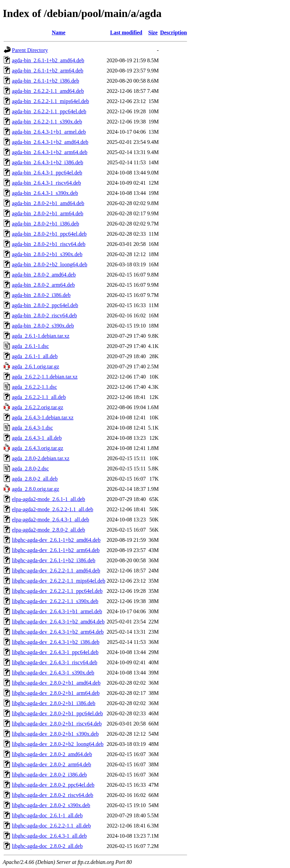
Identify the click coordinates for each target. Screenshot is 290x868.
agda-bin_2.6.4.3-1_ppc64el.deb (47, 173)
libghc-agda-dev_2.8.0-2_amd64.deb (52, 754)
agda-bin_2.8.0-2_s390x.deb (43, 326)
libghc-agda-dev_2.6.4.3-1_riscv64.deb (55, 662)
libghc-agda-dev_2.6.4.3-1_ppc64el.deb (55, 652)
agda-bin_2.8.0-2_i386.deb (41, 295)
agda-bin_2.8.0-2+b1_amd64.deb (48, 203)
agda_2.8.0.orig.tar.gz (35, 489)
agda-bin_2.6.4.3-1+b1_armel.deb (49, 132)
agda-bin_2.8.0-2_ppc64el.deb (45, 305)
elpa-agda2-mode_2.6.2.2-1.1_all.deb (52, 509)
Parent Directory (30, 50)
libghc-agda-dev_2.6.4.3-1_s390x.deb (53, 673)
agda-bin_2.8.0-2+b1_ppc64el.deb (49, 234)
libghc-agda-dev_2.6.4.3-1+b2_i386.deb (56, 642)
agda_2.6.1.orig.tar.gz (35, 366)
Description (173, 32)
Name (59, 32)
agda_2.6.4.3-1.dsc (32, 428)
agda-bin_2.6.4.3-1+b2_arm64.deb (50, 152)
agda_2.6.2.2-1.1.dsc (34, 387)
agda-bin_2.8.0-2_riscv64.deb (44, 315)
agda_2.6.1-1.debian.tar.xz (41, 336)
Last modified (126, 32)
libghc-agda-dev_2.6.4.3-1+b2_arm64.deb (58, 632)
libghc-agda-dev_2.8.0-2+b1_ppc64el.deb (57, 713)
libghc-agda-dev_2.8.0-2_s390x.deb (51, 805)
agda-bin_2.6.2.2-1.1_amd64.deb (48, 91)
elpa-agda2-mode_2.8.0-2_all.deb (48, 530)
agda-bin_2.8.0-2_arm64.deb (43, 285)
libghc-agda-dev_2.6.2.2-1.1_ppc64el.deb (57, 591)
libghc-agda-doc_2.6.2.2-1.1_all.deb (51, 826)
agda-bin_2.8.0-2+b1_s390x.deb (47, 254)
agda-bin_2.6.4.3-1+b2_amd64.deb (50, 142)
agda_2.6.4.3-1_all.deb (37, 438)
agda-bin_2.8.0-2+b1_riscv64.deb (49, 244)
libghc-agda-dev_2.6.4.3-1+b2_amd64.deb (58, 622)
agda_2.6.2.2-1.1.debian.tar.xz (45, 377)
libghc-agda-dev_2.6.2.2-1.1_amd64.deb (56, 571)
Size (153, 32)
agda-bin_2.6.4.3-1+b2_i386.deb (48, 162)
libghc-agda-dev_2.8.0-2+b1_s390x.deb (55, 734)
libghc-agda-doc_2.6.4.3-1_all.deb (49, 836)
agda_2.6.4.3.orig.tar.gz (38, 448)
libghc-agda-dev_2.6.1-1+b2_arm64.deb (56, 550)
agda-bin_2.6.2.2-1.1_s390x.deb (47, 122)
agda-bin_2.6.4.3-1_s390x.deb (45, 193)
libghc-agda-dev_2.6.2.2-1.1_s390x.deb (55, 601)
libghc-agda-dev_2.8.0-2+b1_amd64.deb (56, 683)
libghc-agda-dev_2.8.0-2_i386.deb (49, 775)
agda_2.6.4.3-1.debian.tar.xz (43, 418)
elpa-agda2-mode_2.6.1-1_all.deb (48, 499)
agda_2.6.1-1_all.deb (35, 356)
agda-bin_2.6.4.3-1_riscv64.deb (47, 183)
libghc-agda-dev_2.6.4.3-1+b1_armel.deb (57, 611)
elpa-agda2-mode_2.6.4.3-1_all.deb (50, 520)
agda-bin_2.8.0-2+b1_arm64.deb (48, 213)
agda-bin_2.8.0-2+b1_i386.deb (46, 224)
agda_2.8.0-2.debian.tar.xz (41, 458)
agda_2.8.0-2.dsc (30, 469)
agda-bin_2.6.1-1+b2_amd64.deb (48, 60)
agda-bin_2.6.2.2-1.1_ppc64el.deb (49, 111)
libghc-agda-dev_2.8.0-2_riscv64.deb (52, 795)
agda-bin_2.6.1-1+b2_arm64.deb (48, 71)
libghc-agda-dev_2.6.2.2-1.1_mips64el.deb (59, 581)
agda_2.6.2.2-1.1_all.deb (39, 397)
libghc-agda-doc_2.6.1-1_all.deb (47, 815)
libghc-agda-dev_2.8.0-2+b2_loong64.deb (58, 744)
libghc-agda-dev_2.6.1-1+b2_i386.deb (54, 560)
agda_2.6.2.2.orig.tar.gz (38, 407)
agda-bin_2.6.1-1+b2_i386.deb (46, 81)
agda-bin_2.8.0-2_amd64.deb (44, 275)
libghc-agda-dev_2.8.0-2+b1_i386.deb (54, 703)
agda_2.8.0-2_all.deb (35, 479)
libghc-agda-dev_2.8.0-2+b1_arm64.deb (56, 693)
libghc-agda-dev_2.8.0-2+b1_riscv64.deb (57, 724)
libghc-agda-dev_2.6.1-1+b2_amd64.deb (56, 540)
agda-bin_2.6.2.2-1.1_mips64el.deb (50, 101)
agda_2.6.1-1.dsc (30, 346)
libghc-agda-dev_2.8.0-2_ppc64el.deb (53, 785)
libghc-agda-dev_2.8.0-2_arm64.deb (51, 764)
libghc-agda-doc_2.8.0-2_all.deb (47, 846)
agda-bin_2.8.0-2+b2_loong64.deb (50, 264)
